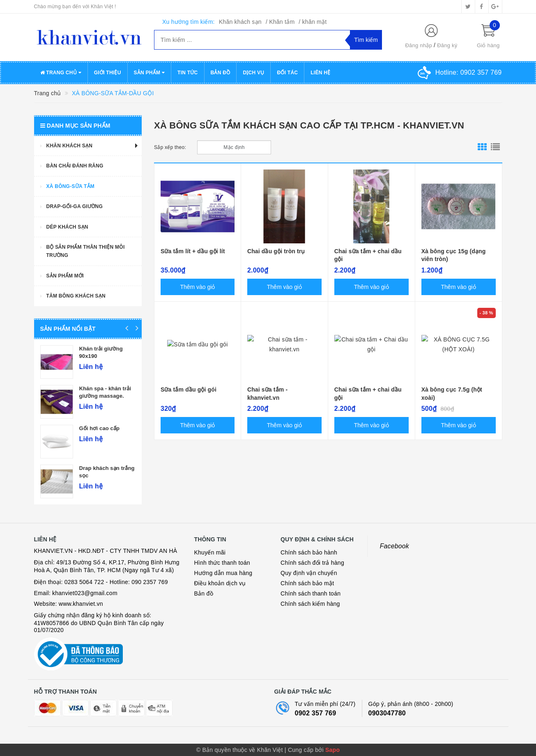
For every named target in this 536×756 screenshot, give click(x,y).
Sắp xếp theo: (170, 147)
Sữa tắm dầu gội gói (189, 389)
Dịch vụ (253, 73)
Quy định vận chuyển (309, 573)
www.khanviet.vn (81, 604)
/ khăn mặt (313, 22)
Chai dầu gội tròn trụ (276, 251)
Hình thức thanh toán (222, 563)
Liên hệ (320, 73)
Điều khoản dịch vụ (220, 583)
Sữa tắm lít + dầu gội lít (193, 251)
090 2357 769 (150, 582)
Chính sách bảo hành (309, 552)
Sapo (332, 750)
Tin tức (187, 73)
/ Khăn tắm (280, 22)
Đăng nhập (419, 45)
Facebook (395, 546)
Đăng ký (447, 45)
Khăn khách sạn (240, 22)
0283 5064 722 (84, 582)
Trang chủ (61, 73)
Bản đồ (221, 73)
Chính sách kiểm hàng (310, 604)
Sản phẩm (150, 73)
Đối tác (287, 73)
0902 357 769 (316, 713)
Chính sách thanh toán (311, 593)
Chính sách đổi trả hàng (312, 563)
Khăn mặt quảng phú (58, 388)
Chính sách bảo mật (307, 583)
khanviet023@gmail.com (85, 593)
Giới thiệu (108, 73)
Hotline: (469, 72)
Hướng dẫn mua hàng (223, 573)
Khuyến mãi (210, 552)
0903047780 (387, 713)
